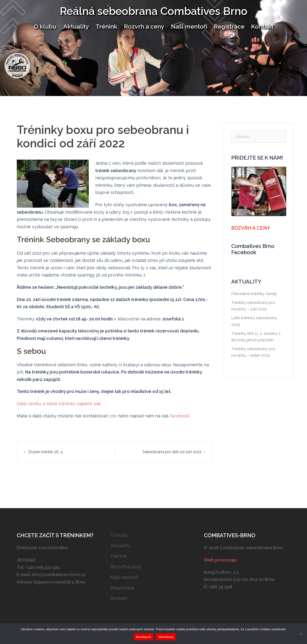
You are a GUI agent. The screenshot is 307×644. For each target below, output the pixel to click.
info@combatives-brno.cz (59, 575)
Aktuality (76, 26)
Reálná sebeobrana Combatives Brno (154, 11)
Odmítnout (166, 637)
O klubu (45, 26)
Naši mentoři (189, 26)
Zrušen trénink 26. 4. (46, 452)
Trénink (106, 26)
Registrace (229, 26)
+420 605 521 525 (43, 567)
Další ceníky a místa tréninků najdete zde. (59, 404)
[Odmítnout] (301, 634)
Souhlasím (144, 637)
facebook (180, 416)
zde (113, 416)
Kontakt (262, 26)
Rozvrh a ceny (144, 26)
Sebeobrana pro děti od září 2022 (172, 452)
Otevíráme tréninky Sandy (254, 294)
